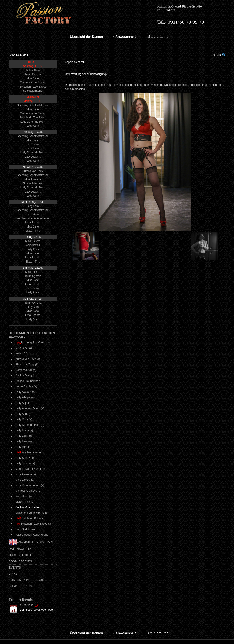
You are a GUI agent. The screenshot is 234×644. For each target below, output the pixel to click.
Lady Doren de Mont (33, 122)
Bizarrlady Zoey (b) (27, 365)
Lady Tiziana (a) (25, 463)
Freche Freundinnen (28, 381)
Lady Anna (33, 292)
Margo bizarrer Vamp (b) (30, 469)
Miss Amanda (33, 179)
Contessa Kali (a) (26, 370)
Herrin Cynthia (33, 74)
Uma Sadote (33, 223)
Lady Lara (33, 148)
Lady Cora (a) (24, 419)
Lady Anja (33, 214)
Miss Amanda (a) (26, 474)
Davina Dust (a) (25, 376)
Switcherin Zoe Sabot (33, 87)
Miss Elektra (33, 241)
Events (15, 568)
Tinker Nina (33, 70)
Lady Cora (33, 126)
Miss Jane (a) (24, 348)
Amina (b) (21, 354)
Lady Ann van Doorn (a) (30, 408)
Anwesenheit (20, 55)
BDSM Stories (20, 561)
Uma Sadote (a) (25, 529)
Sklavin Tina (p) (25, 502)
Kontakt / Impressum (27, 580)
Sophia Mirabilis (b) (27, 507)
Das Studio (20, 555)
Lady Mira (33, 144)
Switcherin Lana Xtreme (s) (32, 513)
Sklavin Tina (33, 231)
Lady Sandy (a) (25, 458)
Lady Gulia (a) (24, 436)
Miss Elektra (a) (25, 480)
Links (13, 574)
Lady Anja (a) (23, 403)
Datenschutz (20, 549)
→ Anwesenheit (124, 37)
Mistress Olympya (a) (28, 491)
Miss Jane (33, 78)
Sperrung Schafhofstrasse (33, 105)
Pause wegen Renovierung (32, 535)
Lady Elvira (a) (24, 430)
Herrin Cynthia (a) (26, 386)
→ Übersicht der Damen (84, 37)
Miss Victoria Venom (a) (30, 485)
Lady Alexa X (33, 157)
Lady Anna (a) (24, 414)
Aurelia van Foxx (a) (28, 359)
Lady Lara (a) (23, 441)
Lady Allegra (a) (25, 397)
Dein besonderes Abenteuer (33, 218)
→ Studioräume (156, 37)
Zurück (217, 55)
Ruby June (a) (24, 496)
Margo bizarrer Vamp (33, 83)
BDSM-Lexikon (20, 586)
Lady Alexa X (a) (25, 392)
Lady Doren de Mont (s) (30, 425)
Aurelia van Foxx (33, 171)
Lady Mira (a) (23, 447)
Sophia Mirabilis (33, 91)
